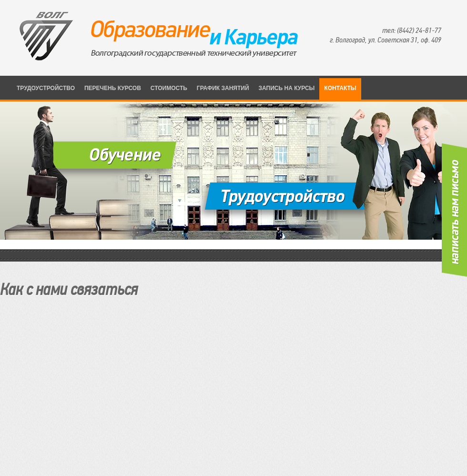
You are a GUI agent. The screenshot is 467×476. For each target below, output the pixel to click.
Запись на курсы (287, 88)
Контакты (340, 88)
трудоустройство (46, 88)
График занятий (223, 88)
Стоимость (169, 88)
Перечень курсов (113, 88)
